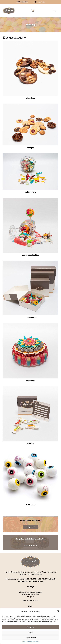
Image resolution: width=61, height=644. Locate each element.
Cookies (24, 642)
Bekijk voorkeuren (31, 638)
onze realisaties (31, 545)
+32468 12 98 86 (22, 2)
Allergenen (31, 597)
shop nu (31, 527)
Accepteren (31, 627)
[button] (58, 612)
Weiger (31, 632)
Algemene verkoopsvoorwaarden (31, 592)
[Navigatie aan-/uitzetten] (55, 11)
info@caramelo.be (39, 2)
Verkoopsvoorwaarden (33, 642)
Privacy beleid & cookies (31, 594)
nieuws (40, 581)
